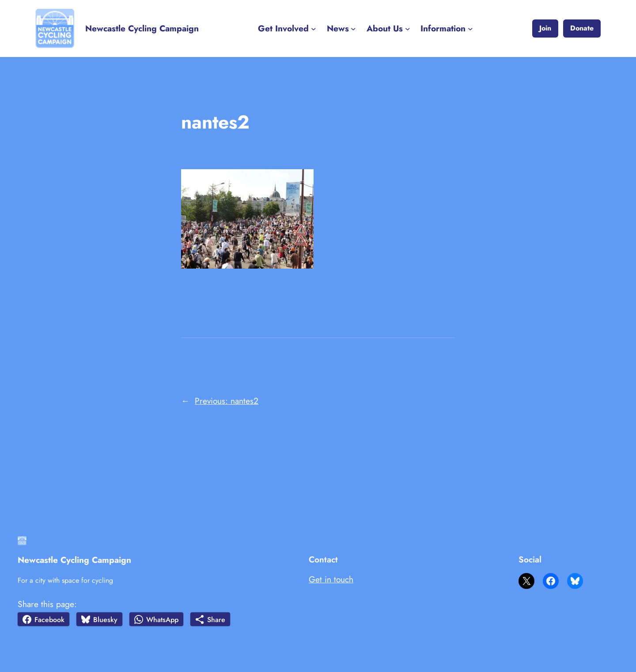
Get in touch (331, 579)
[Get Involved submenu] (314, 29)
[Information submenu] (470, 29)
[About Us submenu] (408, 29)
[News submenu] (353, 29)
